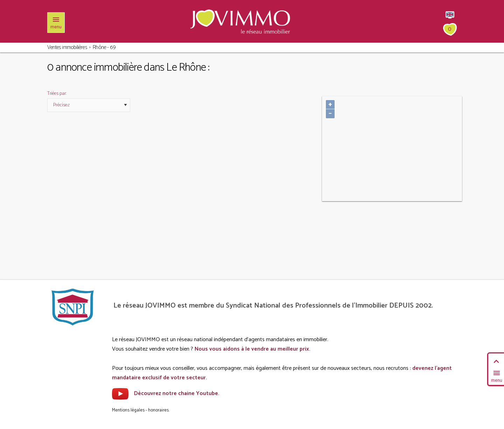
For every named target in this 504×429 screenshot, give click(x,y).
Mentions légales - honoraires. (141, 410)
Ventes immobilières (67, 47)
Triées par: (57, 94)
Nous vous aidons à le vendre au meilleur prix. (252, 349)
